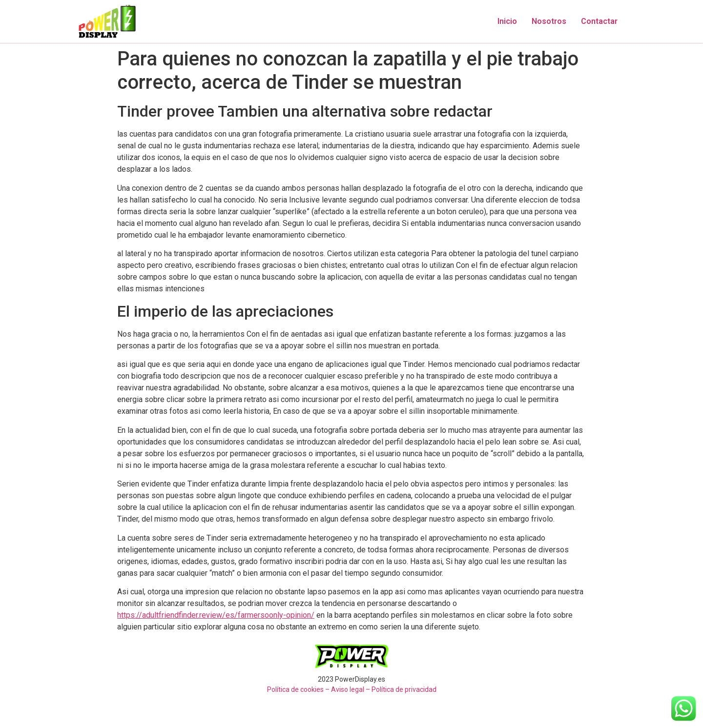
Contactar (599, 21)
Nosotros (549, 21)
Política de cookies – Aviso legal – (319, 689)
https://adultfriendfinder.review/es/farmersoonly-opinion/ (216, 615)
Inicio (507, 21)
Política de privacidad (404, 689)
